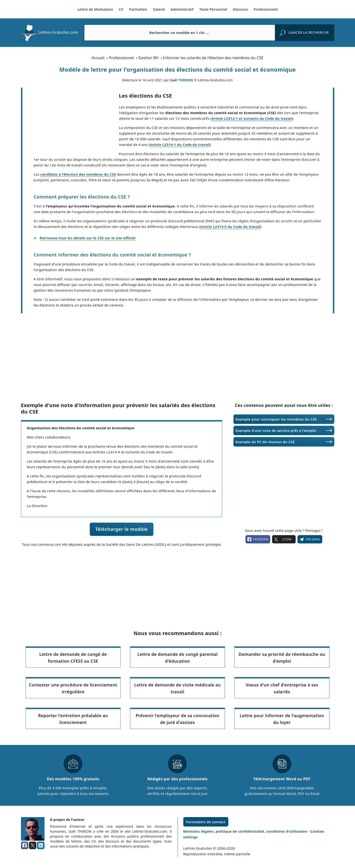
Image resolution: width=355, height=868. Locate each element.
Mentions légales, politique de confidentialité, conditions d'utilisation (246, 831)
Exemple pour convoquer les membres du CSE (276, 419)
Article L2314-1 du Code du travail (180, 145)
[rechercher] (304, 33)
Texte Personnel (213, 9)
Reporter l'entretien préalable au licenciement (73, 719)
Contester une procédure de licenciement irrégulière (73, 688)
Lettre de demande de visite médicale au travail (177, 688)
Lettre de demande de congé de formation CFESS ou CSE (73, 658)
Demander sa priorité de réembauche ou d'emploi (282, 658)
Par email (310, 539)
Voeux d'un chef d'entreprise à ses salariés (282, 688)
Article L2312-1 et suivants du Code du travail (252, 118)
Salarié (159, 9)
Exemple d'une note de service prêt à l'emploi (276, 430)
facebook (258, 539)
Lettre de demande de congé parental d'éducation (177, 658)
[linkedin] (41, 845)
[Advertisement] (71, 123)
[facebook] (25, 845)
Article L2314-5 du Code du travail (230, 227)
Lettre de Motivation (95, 9)
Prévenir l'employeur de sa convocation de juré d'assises (177, 719)
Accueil (98, 58)
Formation (138, 9)
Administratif (182, 9)
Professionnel (266, 9)
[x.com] (33, 845)
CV (121, 9)
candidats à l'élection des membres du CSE (78, 174)
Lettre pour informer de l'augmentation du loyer (282, 719)
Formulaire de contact (206, 822)
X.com (284, 539)
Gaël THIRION (182, 80)
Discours (241, 9)
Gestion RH (149, 58)
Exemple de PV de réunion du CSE (265, 442)
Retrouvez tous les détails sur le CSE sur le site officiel (88, 238)
